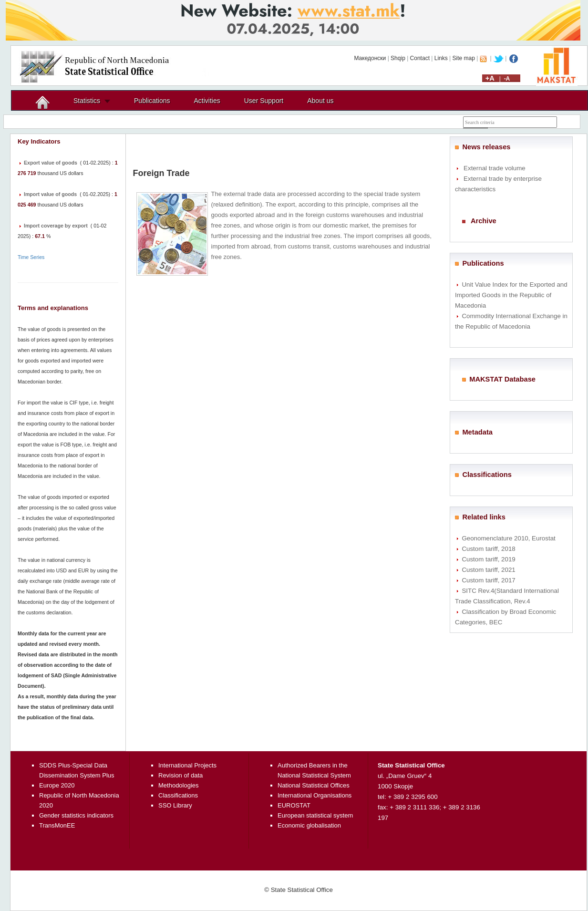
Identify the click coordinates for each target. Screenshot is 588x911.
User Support (264, 101)
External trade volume (495, 168)
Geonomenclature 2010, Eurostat (508, 538)
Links (441, 58)
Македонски (370, 58)
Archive (484, 221)
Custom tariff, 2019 (488, 559)
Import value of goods (50, 194)
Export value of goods (51, 163)
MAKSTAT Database (502, 379)
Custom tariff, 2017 (488, 580)
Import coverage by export (56, 226)
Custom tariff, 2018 (488, 549)
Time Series (31, 257)
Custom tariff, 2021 (488, 570)
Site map (464, 58)
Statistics (87, 101)
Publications (152, 101)
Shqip (398, 58)
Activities (207, 101)
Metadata (477, 432)
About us (320, 101)
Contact (420, 58)
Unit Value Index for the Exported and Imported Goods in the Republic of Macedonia (511, 295)
